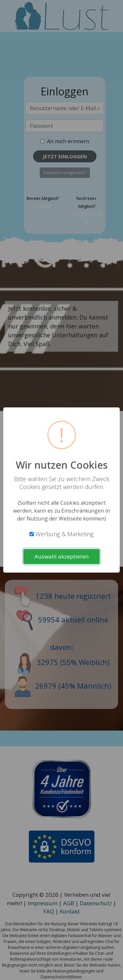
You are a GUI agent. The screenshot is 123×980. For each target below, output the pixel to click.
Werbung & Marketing (64, 534)
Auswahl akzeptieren (61, 556)
